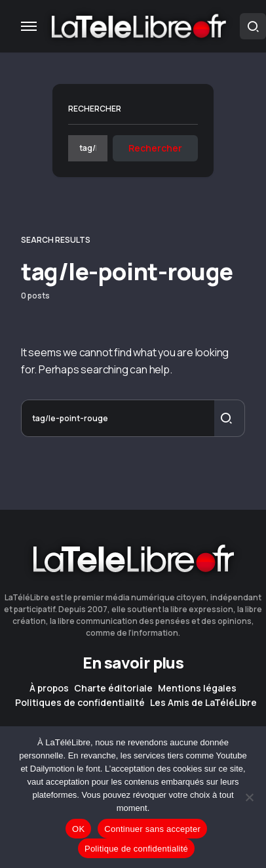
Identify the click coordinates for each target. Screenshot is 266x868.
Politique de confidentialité (136, 849)
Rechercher (95, 109)
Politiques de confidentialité (80, 703)
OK (78, 829)
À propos (49, 688)
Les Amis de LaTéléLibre (203, 703)
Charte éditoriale (113, 688)
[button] (29, 26)
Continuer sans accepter (152, 829)
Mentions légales (197, 688)
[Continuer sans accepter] (250, 797)
